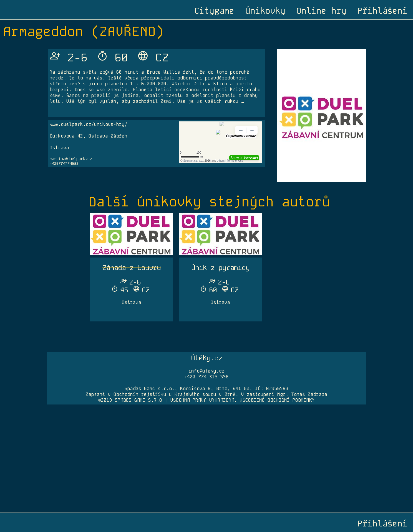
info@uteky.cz (206, 371)
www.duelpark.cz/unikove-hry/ (89, 124)
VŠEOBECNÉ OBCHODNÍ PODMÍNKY (277, 400)
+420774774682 (64, 163)
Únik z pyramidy (220, 268)
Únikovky (265, 11)
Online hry (321, 11)
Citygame (214, 11)
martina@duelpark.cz (71, 159)
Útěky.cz (206, 358)
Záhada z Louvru (132, 268)
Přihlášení (382, 11)
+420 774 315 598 (206, 377)
